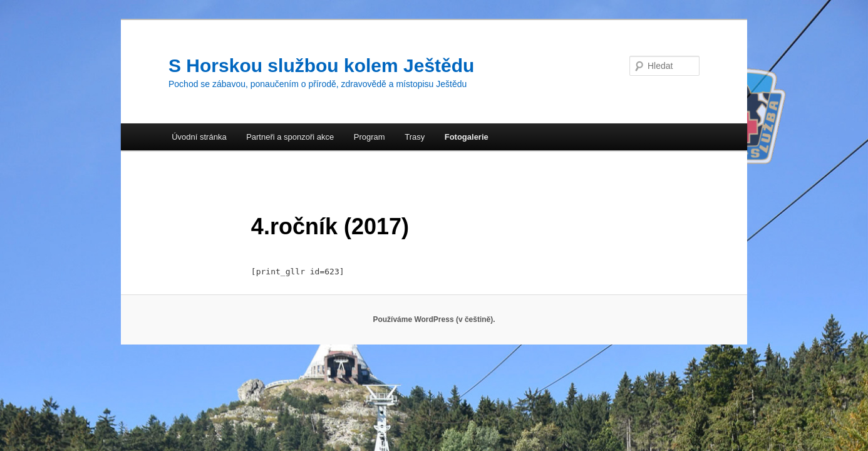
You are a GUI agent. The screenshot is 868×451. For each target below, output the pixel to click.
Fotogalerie (467, 137)
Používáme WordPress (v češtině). (434, 319)
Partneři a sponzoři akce (290, 137)
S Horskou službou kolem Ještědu (321, 65)
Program (369, 137)
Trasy (415, 137)
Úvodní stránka (199, 137)
